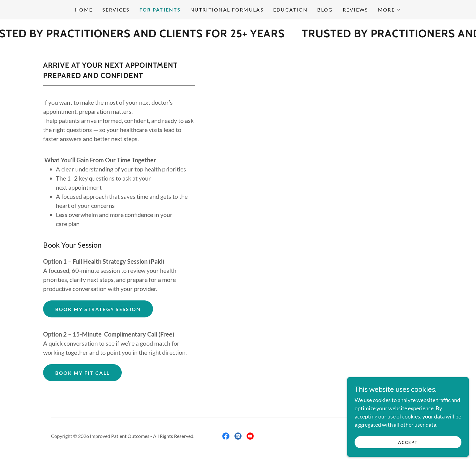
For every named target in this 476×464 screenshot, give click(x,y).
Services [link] (116, 10)
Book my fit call (83, 373)
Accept (408, 442)
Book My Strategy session (98, 309)
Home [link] (84, 10)
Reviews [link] (355, 10)
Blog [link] (325, 10)
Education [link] (291, 10)
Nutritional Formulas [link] (227, 10)
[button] (389, 10)
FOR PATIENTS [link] (160, 10)
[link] (226, 436)
